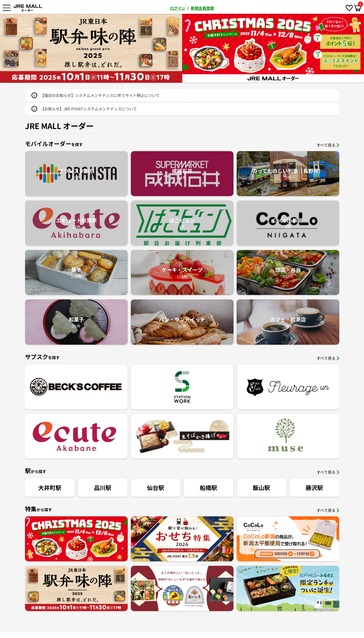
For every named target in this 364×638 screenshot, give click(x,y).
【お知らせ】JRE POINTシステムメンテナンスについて (89, 109)
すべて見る (328, 145)
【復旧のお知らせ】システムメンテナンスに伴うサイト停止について (100, 95)
